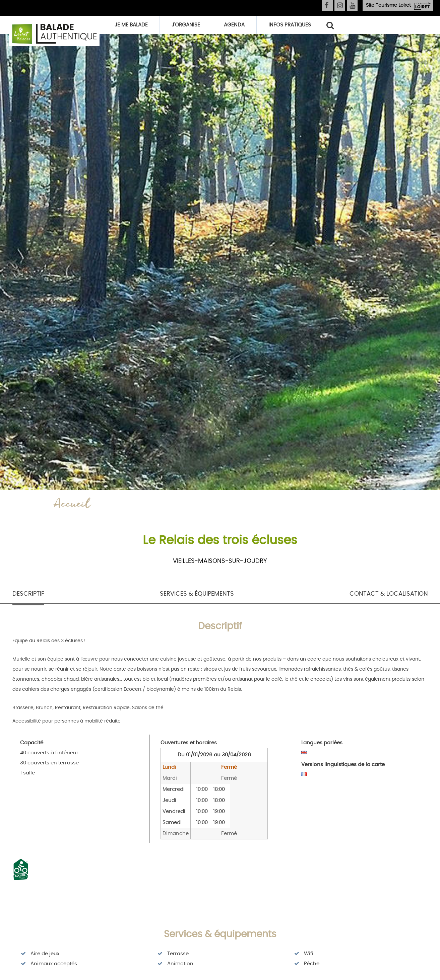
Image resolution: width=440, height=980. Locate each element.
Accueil (72, 505)
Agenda (234, 25)
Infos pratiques (290, 25)
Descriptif (28, 594)
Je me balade (131, 25)
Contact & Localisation (389, 594)
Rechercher (330, 25)
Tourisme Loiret (388, 5)
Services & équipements (197, 594)
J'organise (186, 25)
